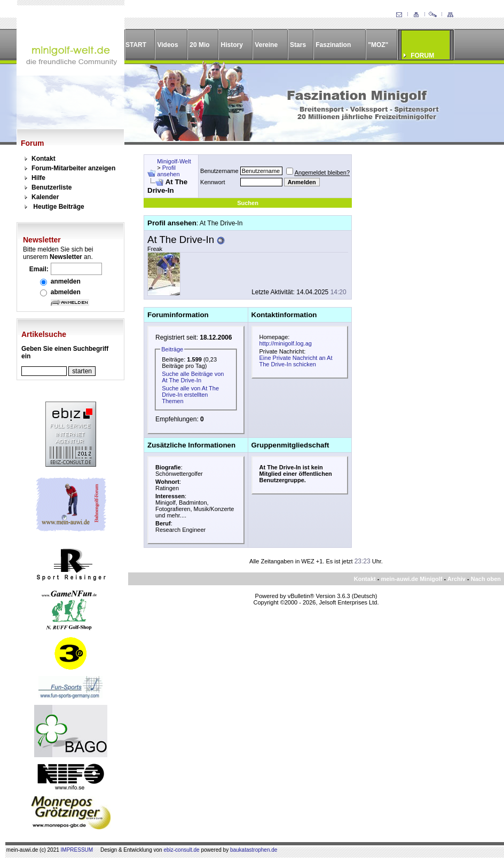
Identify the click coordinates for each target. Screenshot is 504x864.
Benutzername (219, 171)
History (232, 45)
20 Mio (199, 45)
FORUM (422, 56)
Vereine (266, 45)
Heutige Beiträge (58, 207)
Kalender (45, 197)
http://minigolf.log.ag (286, 343)
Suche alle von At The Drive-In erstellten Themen (190, 395)
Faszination (333, 45)
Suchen (248, 203)
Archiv (456, 579)
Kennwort (212, 182)
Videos (167, 45)
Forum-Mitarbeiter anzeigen (73, 168)
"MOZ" (378, 45)
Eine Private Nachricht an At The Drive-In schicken (296, 361)
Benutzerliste (52, 187)
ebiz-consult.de (181, 850)
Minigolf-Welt (174, 161)
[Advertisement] (422, 221)
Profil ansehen (168, 171)
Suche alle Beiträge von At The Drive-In (193, 377)
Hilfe (38, 178)
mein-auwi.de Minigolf (411, 579)
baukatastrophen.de (254, 850)
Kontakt (44, 159)
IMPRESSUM (77, 850)
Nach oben (486, 579)
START (136, 45)
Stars (298, 45)
